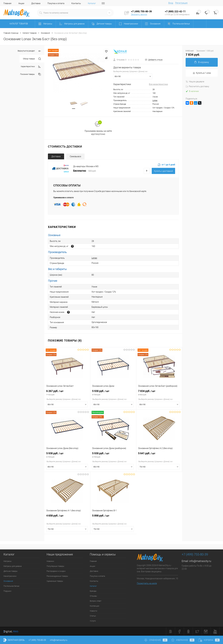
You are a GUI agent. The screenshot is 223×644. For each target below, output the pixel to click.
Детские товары (11, 571)
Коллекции (94, 606)
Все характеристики (158, 84)
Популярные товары (55, 566)
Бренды (93, 591)
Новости (93, 611)
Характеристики (31, 67)
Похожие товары (31, 74)
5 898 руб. (113, 517)
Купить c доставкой (163, 171)
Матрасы (8, 561)
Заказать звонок (139, 14)
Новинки (50, 561)
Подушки (7, 591)
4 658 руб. (67, 517)
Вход (171, 3)
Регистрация (181, 3)
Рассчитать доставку (197, 86)
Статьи (93, 616)
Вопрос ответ (96, 601)
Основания (8, 581)
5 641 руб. (159, 455)
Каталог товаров (18, 24)
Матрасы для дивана (13, 566)
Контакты (76, 3)
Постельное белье (11, 586)
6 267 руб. (67, 393)
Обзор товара (32, 59)
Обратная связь (14, 640)
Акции (21, 3)
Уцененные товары (55, 581)
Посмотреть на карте (147, 583)
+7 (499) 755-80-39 (37, 640)
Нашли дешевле (195, 82)
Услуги (93, 621)
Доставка (36, 3)
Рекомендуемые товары (57, 576)
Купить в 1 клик (202, 73)
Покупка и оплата (56, 3)
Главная (7, 3)
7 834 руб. (159, 393)
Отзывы (93, 596)
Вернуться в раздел (29, 51)
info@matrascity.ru (200, 561)
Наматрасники (10, 576)
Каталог (92, 3)
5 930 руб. (113, 393)
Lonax (155, 100)
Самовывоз (75, 156)
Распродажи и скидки (56, 571)
